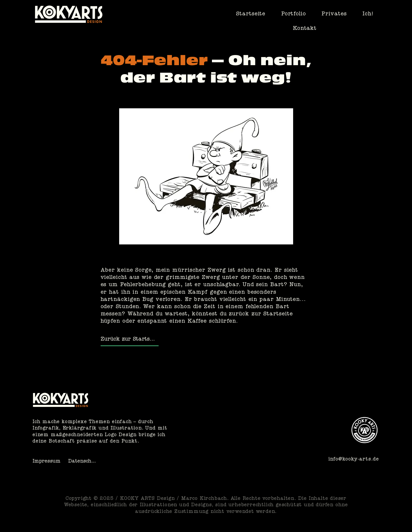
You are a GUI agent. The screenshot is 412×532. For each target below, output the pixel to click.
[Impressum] (48, 462)
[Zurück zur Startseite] (130, 340)
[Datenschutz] (83, 462)
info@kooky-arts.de (354, 460)
